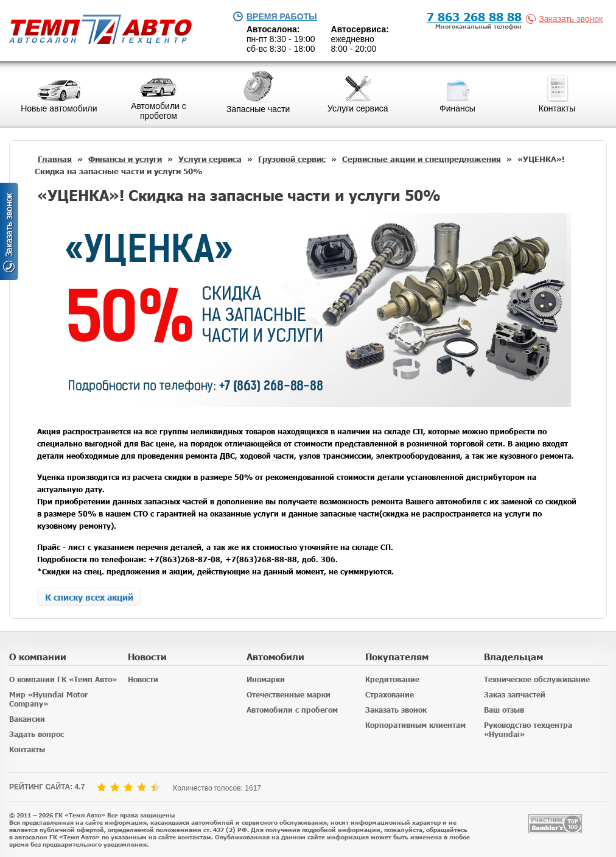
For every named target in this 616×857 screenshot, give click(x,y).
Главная (55, 159)
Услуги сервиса (210, 159)
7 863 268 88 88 (474, 16)
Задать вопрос (37, 734)
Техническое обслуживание (537, 679)
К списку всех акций (89, 597)
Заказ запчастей (515, 695)
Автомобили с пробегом (292, 710)
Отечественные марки (289, 695)
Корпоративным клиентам (415, 725)
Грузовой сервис (292, 159)
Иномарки (266, 679)
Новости (143, 679)
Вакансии (27, 719)
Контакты (27, 749)
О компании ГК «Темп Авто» (63, 679)
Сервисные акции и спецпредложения (422, 159)
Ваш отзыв (504, 710)
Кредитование (392, 679)
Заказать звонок (567, 19)
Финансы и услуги (125, 159)
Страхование (390, 695)
